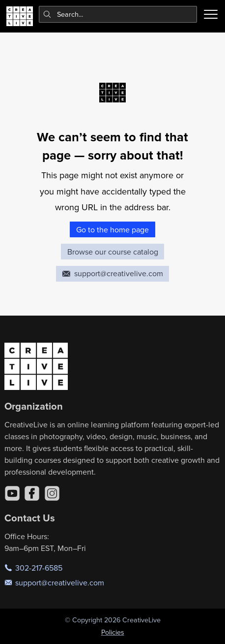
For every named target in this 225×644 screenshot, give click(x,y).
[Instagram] (52, 493)
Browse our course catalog (113, 252)
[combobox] (118, 14)
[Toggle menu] (211, 14)
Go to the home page (112, 229)
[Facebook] (32, 493)
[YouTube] (12, 493)
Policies (113, 632)
